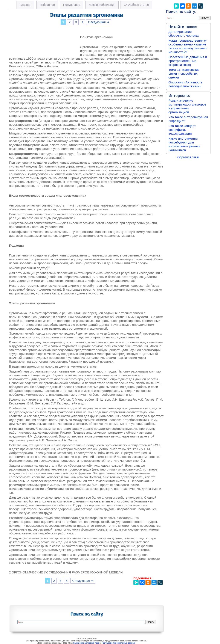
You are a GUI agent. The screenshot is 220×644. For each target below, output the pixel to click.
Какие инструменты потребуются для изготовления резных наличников (184, 144)
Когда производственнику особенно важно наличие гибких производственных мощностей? (188, 46)
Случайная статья (136, 5)
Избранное (47, 5)
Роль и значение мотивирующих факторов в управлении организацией (187, 106)
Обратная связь (188, 157)
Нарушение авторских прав (86, 643)
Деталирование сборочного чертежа (183, 34)
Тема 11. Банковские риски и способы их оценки (184, 73)
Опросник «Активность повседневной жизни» (185, 84)
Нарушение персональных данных (119, 643)
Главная (25, 5)
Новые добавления (102, 5)
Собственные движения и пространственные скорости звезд (188, 61)
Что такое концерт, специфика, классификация (182, 130)
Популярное (72, 5)
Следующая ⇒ (99, 22)
